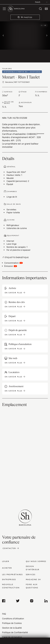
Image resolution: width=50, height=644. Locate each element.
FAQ (4, 614)
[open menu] (4, 9)
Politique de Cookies (12, 623)
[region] (25, 40)
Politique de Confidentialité (15, 632)
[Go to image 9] (12, 56)
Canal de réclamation (12, 637)
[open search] (40, 9)
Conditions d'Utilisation (13, 619)
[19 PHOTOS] (25, 17)
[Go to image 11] (38, 56)
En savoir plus (14, 293)
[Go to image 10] (25, 56)
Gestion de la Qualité (12, 628)
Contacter (9, 548)
